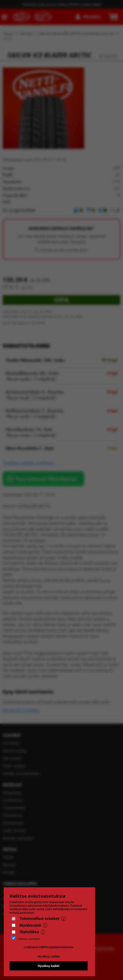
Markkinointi (30, 925)
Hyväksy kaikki (49, 966)
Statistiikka (29, 932)
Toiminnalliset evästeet (39, 919)
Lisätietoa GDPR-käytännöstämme (49, 947)
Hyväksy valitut (48, 956)
